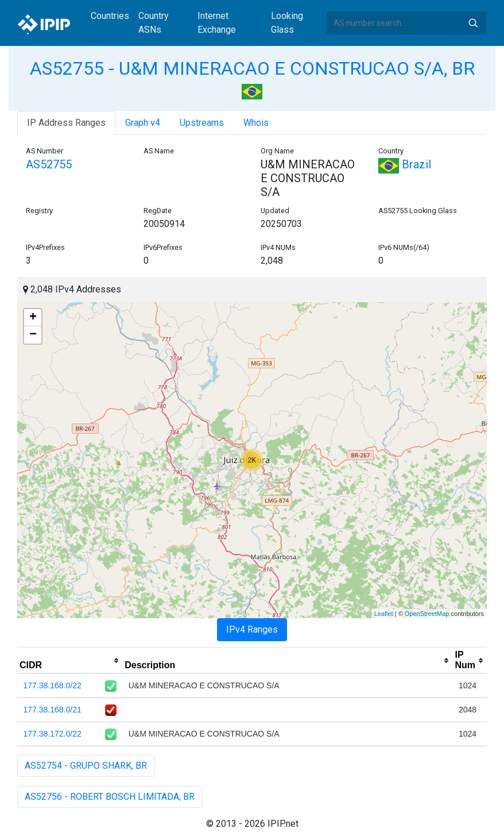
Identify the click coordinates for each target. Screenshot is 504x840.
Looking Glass (287, 23)
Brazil (405, 164)
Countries (110, 16)
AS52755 (49, 164)
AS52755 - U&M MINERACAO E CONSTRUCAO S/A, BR (252, 68)
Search (473, 23)
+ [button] (33, 318)
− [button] (33, 335)
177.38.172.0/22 (53, 734)
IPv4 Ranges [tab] (252, 629)
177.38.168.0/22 (53, 685)
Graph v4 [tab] (143, 123)
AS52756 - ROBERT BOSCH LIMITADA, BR (110, 797)
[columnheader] (70, 661)
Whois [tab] (256, 123)
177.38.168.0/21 (53, 710)
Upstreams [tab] (202, 123)
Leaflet (384, 614)
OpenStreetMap (427, 614)
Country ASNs (154, 23)
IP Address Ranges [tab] (66, 123)
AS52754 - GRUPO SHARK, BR (86, 766)
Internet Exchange (217, 23)
